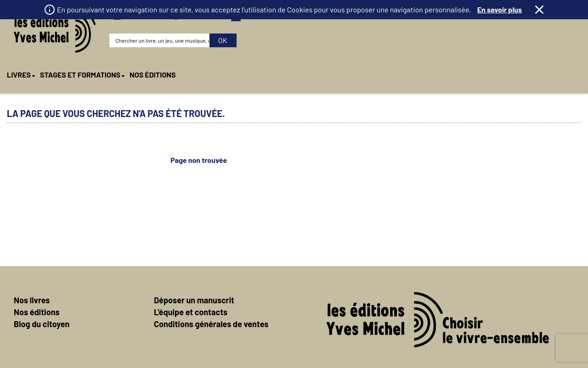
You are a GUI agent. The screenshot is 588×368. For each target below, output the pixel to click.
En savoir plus (500, 9)
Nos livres (32, 264)
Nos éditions (37, 276)
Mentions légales (384, 349)
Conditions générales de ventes (211, 288)
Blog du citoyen (42, 288)
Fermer (539, 10)
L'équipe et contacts (191, 276)
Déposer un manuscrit (194, 264)
